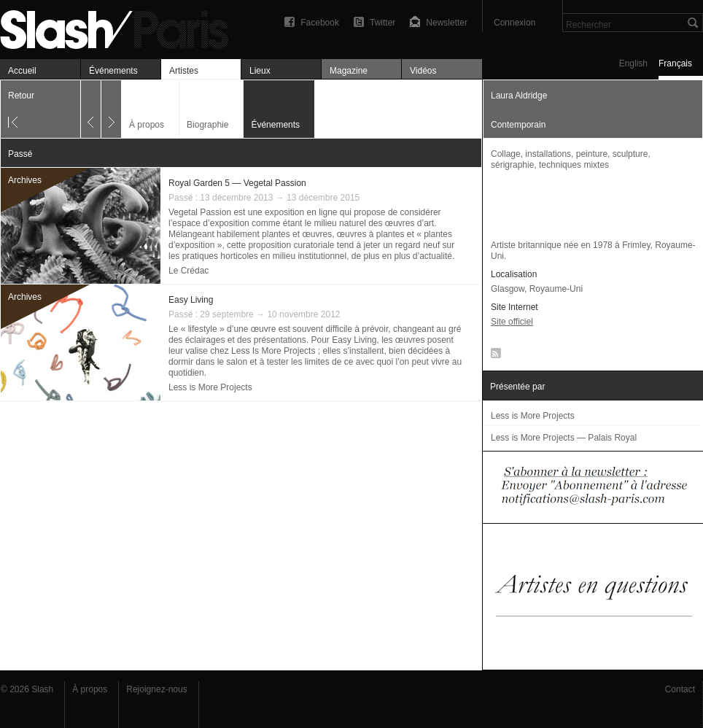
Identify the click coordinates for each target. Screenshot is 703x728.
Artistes (184, 71)
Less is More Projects (210, 387)
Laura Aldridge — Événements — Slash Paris (120, 27)
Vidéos (423, 71)
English (633, 63)
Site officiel (512, 322)
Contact (680, 689)
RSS (493, 356)
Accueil (22, 71)
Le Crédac (189, 271)
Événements (113, 71)
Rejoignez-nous (156, 689)
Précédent (91, 109)
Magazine (349, 71)
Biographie (207, 125)
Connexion (514, 23)
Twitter (382, 23)
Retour (21, 96)
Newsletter (447, 23)
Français (675, 63)
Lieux (260, 71)
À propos (147, 125)
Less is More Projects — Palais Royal (564, 438)
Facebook (320, 23)
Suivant (111, 109)
